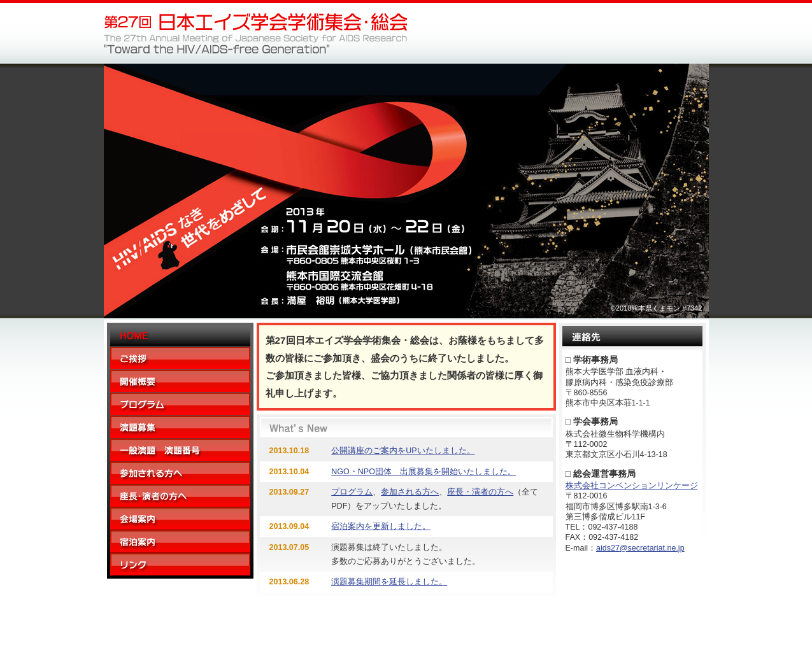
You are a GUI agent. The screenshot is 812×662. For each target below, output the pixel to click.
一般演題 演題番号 (180, 450)
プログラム (180, 404)
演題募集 (180, 427)
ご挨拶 (180, 358)
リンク (180, 564)
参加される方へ (180, 473)
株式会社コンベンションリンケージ (632, 486)
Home (180, 336)
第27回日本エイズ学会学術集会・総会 (255, 34)
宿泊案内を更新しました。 (381, 526)
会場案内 (180, 519)
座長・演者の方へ (180, 496)
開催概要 (180, 381)
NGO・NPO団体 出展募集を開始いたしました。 (424, 472)
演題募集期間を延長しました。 (389, 582)
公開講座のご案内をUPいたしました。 (403, 451)
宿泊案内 (180, 542)
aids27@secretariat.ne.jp (640, 548)
